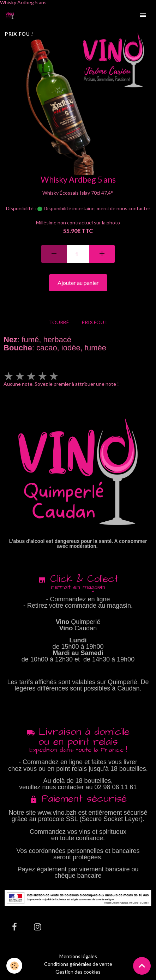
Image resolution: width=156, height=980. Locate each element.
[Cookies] (14, 966)
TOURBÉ (59, 322)
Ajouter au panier (78, 283)
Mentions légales (78, 956)
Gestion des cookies (78, 972)
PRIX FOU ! (94, 322)
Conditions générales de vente (78, 964)
